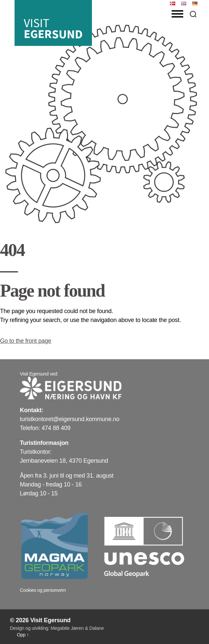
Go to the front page (26, 341)
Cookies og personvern (43, 590)
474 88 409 (56, 428)
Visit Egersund (50, 620)
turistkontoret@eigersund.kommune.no (70, 419)
